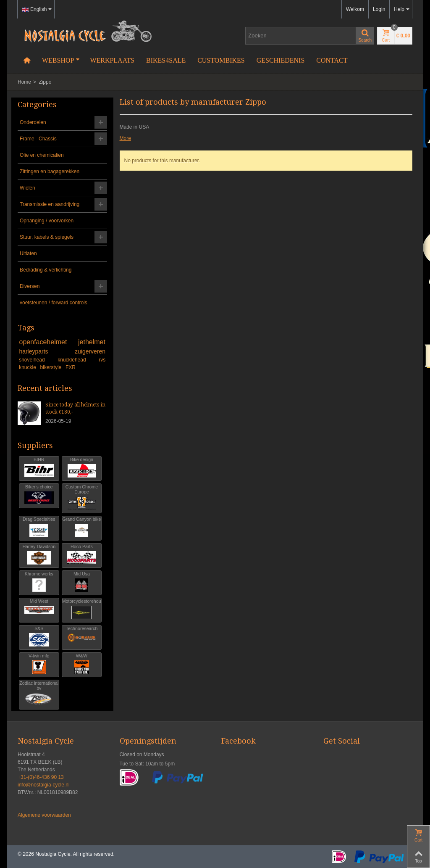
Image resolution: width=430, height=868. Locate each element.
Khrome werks (39, 582)
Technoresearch (82, 637)
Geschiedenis (281, 60)
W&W (82, 664)
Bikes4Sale (166, 60)
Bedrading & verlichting (46, 270)
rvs (102, 360)
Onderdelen (33, 122)
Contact (332, 60)
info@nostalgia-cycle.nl (44, 785)
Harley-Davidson (39, 555)
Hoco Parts (82, 555)
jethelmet (92, 342)
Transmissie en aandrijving (50, 204)
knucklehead (77, 360)
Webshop (61, 60)
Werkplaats (112, 60)
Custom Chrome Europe (82, 497)
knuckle (28, 367)
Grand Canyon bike (82, 527)
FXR (71, 367)
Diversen (30, 286)
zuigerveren (90, 351)
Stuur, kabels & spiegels (47, 237)
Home (24, 82)
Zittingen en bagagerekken (50, 171)
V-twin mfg (39, 664)
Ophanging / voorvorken (47, 221)
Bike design (82, 468)
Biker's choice (39, 495)
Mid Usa (82, 582)
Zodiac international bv (39, 694)
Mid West (39, 609)
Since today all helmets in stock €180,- (75, 408)
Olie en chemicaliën (42, 155)
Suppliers (35, 445)
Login (379, 9)
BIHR (39, 468)
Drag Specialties (39, 527)
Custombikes (221, 60)
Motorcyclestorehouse (82, 609)
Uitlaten (28, 253)
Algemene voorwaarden (44, 815)
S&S (39, 637)
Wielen (28, 188)
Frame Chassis (38, 139)
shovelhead (37, 360)
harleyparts (45, 351)
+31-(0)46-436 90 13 (41, 777)
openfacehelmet (47, 342)
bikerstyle (52, 367)
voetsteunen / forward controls (54, 303)
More (125, 138)
